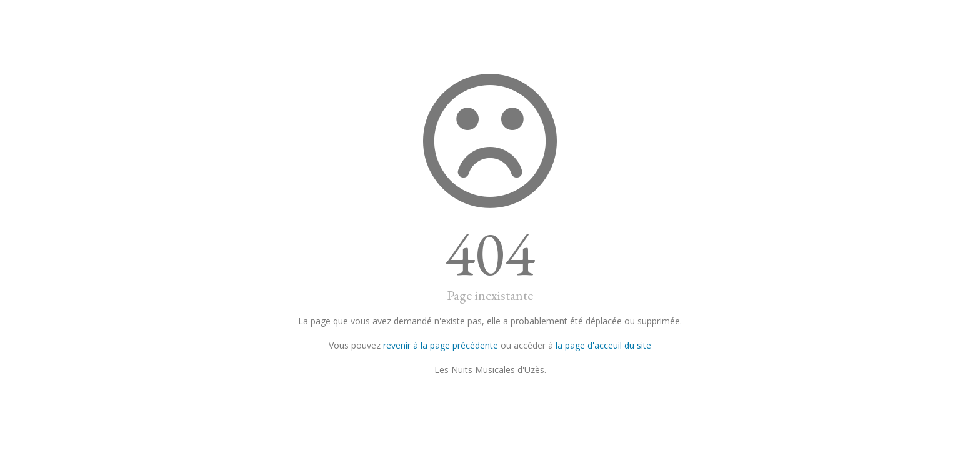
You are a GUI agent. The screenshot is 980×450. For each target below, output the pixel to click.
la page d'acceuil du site (603, 345)
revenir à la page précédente (441, 345)
